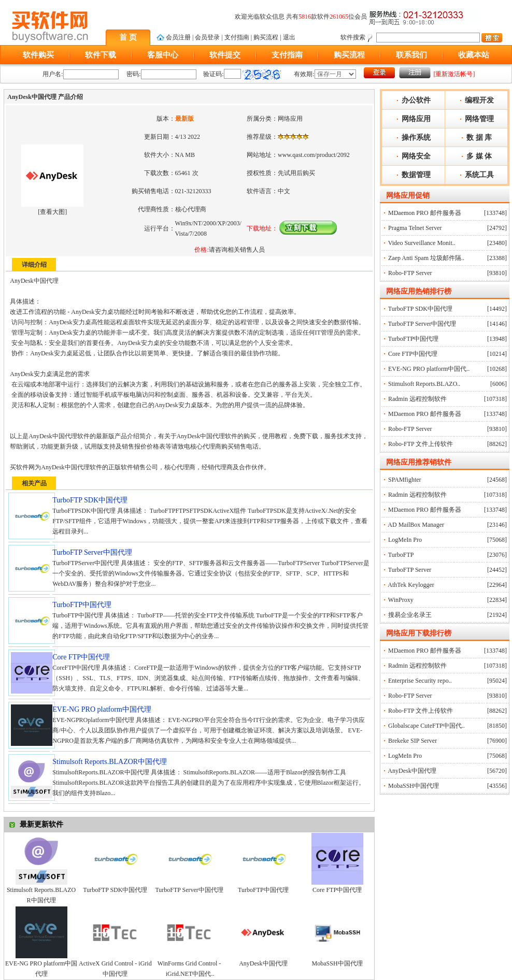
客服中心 (163, 55)
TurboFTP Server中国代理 (189, 890)
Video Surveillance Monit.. (422, 243)
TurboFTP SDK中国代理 (115, 890)
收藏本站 (474, 55)
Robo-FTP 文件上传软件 (421, 444)
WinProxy (401, 600)
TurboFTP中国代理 (263, 890)
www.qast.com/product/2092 (314, 155)
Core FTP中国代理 (337, 890)
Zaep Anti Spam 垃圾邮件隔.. (426, 258)
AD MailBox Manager (416, 525)
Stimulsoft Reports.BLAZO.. (424, 384)
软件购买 (38, 55)
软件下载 (101, 55)
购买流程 (266, 37)
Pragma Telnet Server (415, 228)
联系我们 (411, 55)
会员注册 (178, 37)
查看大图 (52, 212)
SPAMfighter (405, 480)
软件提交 (225, 55)
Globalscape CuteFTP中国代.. (426, 726)
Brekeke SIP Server (413, 741)
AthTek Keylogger (411, 585)
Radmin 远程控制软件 (417, 399)
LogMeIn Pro (405, 540)
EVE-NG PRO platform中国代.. (429, 369)
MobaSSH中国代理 (337, 963)
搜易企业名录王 (410, 615)
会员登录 (207, 37)
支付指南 (237, 37)
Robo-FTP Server (410, 273)
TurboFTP (401, 555)
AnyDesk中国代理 (263, 963)
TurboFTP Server (410, 570)
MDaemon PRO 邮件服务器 (425, 213)
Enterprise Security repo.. (420, 681)
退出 (289, 37)
